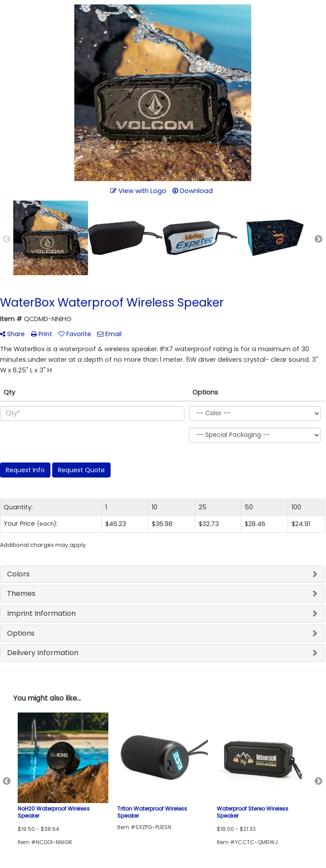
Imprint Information (41, 613)
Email (109, 334)
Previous (7, 239)
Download (193, 191)
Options (21, 633)
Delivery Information (43, 653)
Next (318, 239)
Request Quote (81, 470)
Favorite (75, 334)
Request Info (25, 470)
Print (42, 334)
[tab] (163, 574)
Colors (18, 574)
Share (12, 334)
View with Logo (138, 191)
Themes (21, 593)
